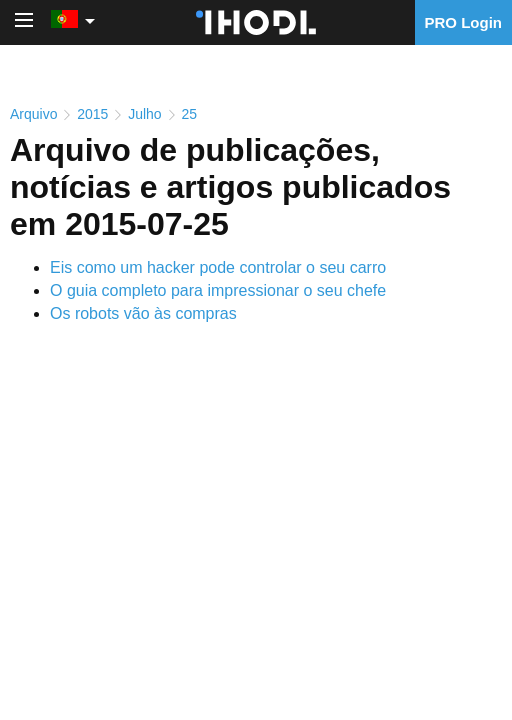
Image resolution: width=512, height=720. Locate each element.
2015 (92, 114)
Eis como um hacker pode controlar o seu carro (218, 267)
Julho (144, 114)
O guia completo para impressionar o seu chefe (218, 290)
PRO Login (464, 22)
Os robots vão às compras (143, 313)
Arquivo (33, 114)
